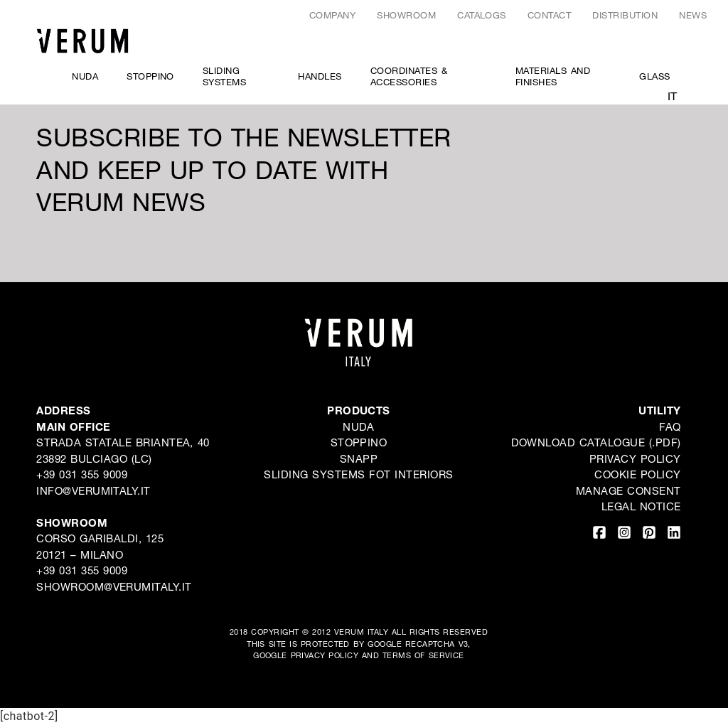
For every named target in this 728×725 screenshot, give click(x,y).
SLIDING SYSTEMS (224, 76)
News (693, 15)
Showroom (406, 15)
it (673, 96)
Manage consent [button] (628, 490)
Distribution (625, 15)
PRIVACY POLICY (325, 655)
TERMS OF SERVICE (423, 655)
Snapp (359, 458)
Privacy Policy (635, 458)
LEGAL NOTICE (641, 506)
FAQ (670, 426)
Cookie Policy (637, 474)
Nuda (85, 76)
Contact (549, 15)
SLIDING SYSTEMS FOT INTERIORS (358, 474)
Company (332, 15)
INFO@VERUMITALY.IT (93, 490)
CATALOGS (482, 15)
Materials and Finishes (553, 76)
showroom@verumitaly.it (114, 586)
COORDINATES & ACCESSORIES (409, 76)
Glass (654, 76)
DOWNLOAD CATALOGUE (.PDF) (596, 442)
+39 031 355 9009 (82, 474)
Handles (320, 76)
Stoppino (150, 76)
